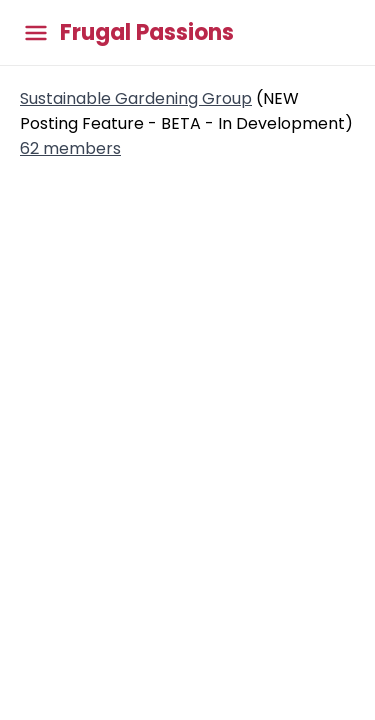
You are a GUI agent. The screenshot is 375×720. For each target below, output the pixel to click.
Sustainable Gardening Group (136, 98)
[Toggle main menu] (36, 32)
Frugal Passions (147, 33)
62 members (70, 148)
